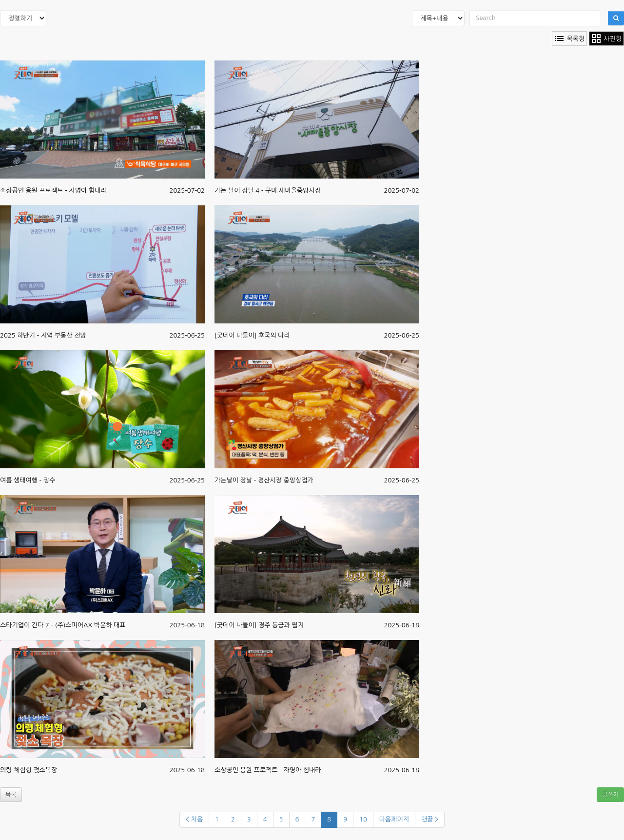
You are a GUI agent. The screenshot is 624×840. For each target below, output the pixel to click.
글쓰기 (610, 795)
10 (363, 819)
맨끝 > (430, 819)
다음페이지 (394, 819)
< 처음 (194, 819)
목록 (11, 795)
